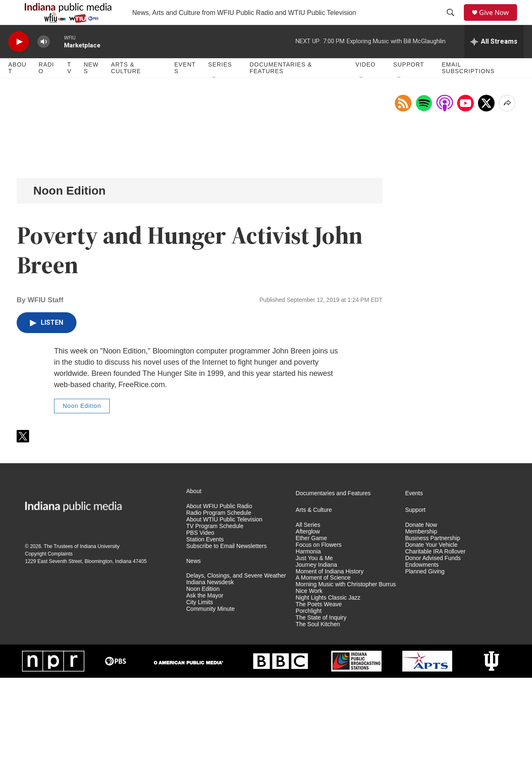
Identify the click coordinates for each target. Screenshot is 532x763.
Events (185, 86)
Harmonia (308, 637)
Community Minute (211, 694)
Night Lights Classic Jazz (328, 683)
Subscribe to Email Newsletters (227, 631)
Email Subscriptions (468, 86)
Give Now (499, 22)
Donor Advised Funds (433, 643)
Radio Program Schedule (219, 598)
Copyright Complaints (49, 639)
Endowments (422, 650)
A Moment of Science (323, 663)
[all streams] (494, 60)
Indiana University (100, 632)
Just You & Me (314, 643)
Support (409, 83)
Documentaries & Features (281, 86)
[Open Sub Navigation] (214, 96)
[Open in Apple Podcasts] (445, 188)
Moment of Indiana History (329, 657)
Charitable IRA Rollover (436, 637)
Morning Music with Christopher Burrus (346, 670)
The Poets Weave (319, 690)
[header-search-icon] (453, 22)
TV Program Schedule (215, 611)
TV (69, 86)
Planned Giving (425, 657)
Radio (46, 86)
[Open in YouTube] (465, 188)
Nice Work (309, 676)
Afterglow (308, 617)
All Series (308, 610)
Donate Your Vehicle (431, 630)
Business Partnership (433, 623)
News (91, 86)
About (17, 86)
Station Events (205, 625)
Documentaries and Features (333, 579)
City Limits (200, 688)
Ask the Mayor (205, 681)
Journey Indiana (316, 650)
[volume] (44, 60)
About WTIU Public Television (224, 605)
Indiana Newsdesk (210, 668)
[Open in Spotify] (424, 188)
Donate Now (421, 610)
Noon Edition (69, 276)
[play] (19, 60)
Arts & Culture (126, 86)
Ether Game (311, 623)
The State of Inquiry (321, 703)
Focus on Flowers (318, 630)
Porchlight (308, 696)
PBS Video (200, 618)
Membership (421, 617)
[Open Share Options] (507, 188)
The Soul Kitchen (318, 710)
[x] (486, 188)
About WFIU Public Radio (219, 591)
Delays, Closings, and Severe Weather (236, 661)
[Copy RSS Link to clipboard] (403, 188)
